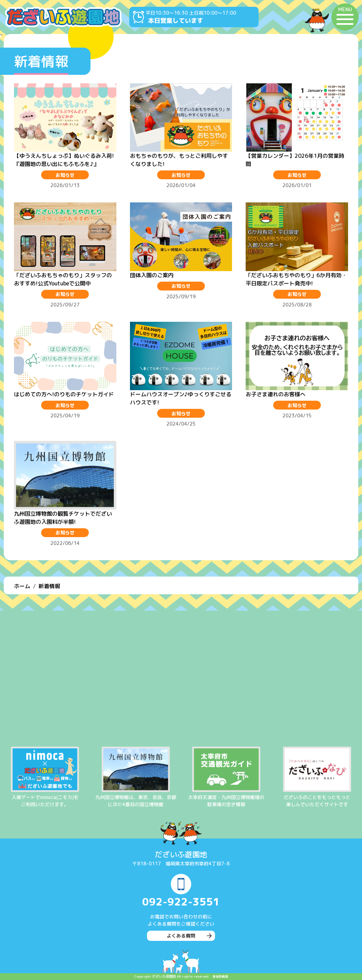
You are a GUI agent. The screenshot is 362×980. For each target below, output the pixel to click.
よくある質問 (181, 936)
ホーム (22, 586)
